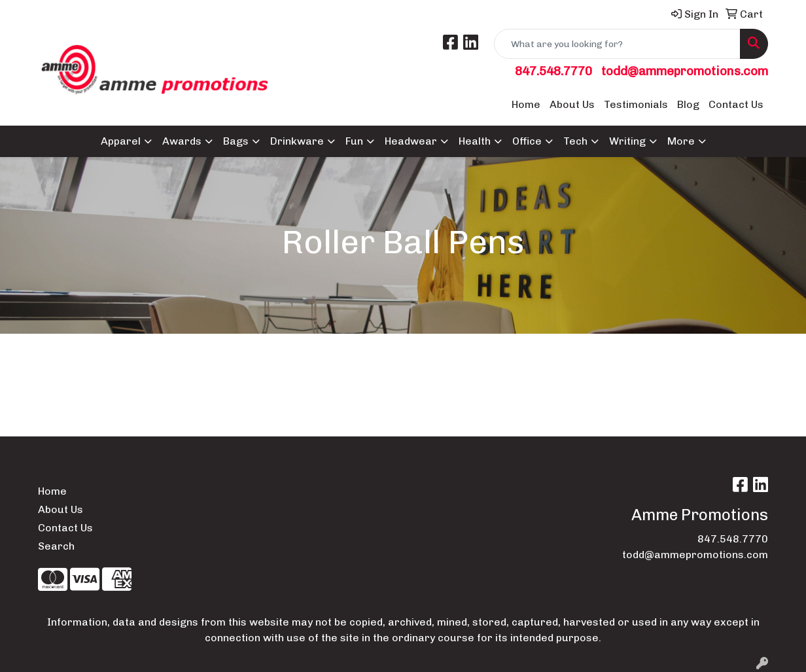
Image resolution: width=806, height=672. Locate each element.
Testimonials (636, 104)
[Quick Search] (617, 44)
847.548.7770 (553, 71)
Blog (688, 104)
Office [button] (527, 141)
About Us (572, 104)
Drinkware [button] (297, 141)
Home (526, 104)
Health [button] (475, 141)
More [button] (681, 141)
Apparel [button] (121, 141)
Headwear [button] (411, 141)
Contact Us (736, 104)
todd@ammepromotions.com (685, 71)
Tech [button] (575, 141)
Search (56, 546)
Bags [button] (236, 141)
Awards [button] (182, 141)
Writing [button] (627, 141)
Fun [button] (354, 141)
